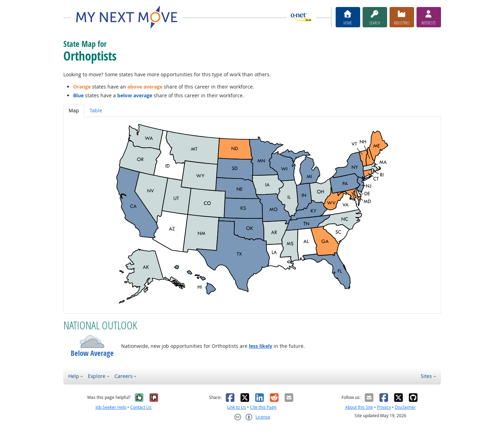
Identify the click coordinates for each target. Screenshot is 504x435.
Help (74, 376)
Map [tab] (74, 110)
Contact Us (141, 407)
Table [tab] (96, 110)
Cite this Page (263, 407)
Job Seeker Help (111, 407)
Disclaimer (405, 407)
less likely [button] (261, 346)
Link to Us (237, 407)
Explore (97, 376)
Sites (426, 376)
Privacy (384, 407)
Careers (124, 376)
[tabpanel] (252, 215)
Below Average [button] (92, 353)
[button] (92, 342)
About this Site (359, 407)
